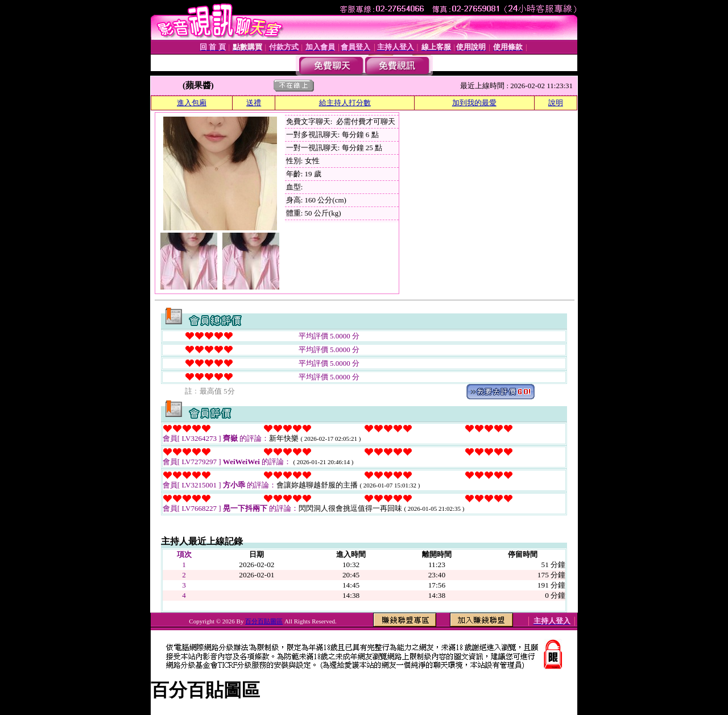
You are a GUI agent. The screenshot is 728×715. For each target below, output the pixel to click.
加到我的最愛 (474, 103)
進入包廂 (192, 103)
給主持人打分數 (345, 103)
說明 (556, 103)
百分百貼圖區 (264, 621)
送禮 (254, 103)
